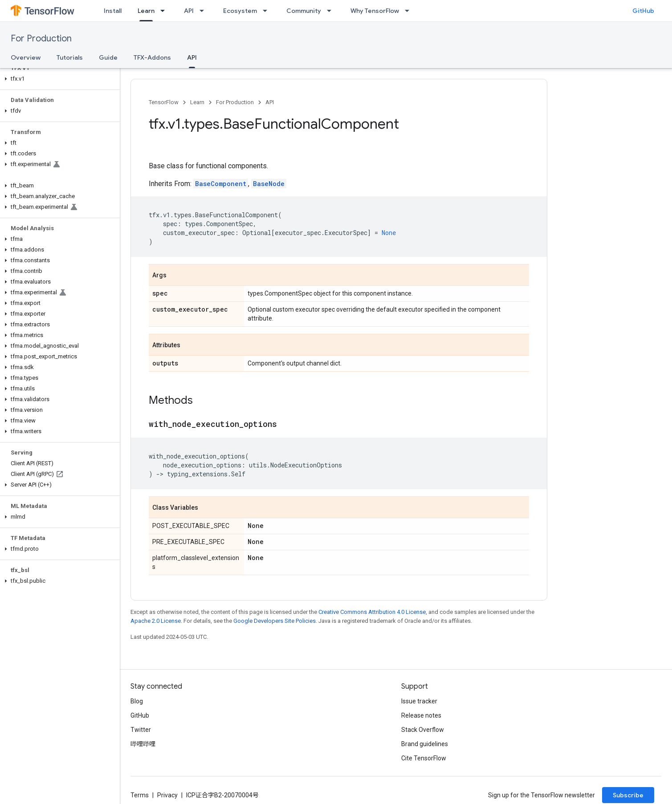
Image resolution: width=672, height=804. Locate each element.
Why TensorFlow (375, 11)
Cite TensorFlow (424, 758)
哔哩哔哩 (143, 744)
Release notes (421, 715)
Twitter (141, 730)
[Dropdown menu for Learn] (165, 11)
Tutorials (70, 57)
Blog (137, 701)
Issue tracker (419, 701)
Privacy (167, 795)
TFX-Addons (152, 57)
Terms (140, 795)
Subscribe (628, 795)
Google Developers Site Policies (275, 621)
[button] (58, 79)
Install (113, 11)
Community (304, 11)
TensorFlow (164, 102)
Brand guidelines (425, 744)
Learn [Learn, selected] (146, 11)
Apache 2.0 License (156, 621)
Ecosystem (240, 11)
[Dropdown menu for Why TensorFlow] (410, 11)
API (189, 11)
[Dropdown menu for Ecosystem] (268, 11)
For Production (41, 39)
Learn (197, 102)
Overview (26, 57)
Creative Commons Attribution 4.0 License (372, 612)
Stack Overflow (423, 730)
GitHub (643, 11)
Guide (108, 57)
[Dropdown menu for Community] (332, 11)
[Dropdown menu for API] (204, 11)
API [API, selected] (192, 57)
